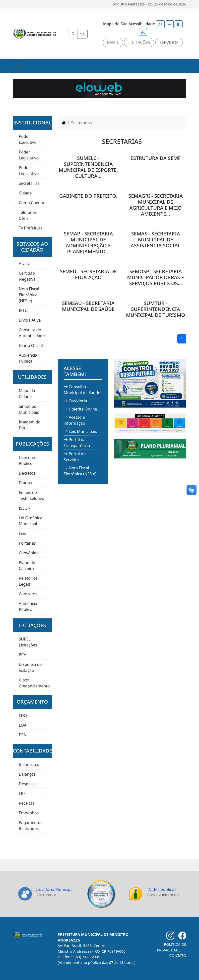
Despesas (28, 784)
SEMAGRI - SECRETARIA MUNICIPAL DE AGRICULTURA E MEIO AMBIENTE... (156, 205)
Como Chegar (32, 203)
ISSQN (25, 508)
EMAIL (113, 42)
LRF (22, 793)
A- (169, 24)
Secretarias (29, 183)
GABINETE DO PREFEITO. (88, 196)
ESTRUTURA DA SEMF (156, 158)
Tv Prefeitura (31, 228)
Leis (23, 533)
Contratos (28, 594)
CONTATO (178, 955)
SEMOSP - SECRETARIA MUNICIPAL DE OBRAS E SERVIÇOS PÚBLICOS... (155, 277)
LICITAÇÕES (139, 42)
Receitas (27, 803)
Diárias (25, 483)
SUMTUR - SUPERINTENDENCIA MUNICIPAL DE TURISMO (156, 309)
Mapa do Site (115, 24)
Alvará (25, 264)
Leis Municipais (83, 431)
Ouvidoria (78, 401)
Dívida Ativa (30, 320)
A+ (160, 24)
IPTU (23, 310)
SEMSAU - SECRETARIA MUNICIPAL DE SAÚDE (88, 306)
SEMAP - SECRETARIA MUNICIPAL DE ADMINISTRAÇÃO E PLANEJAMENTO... (88, 243)
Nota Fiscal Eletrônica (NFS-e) (29, 295)
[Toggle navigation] (20, 66)
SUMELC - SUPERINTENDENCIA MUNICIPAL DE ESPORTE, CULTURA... (88, 167)
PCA (23, 655)
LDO (23, 716)
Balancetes (29, 764)
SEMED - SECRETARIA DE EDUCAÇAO (88, 274)
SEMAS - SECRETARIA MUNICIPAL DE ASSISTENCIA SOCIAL (156, 240)
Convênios (29, 553)
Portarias (27, 543)
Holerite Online (83, 409)
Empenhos (29, 813)
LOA (23, 725)
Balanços (27, 774)
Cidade (25, 193)
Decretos (27, 473)
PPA (23, 735)
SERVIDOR (169, 42)
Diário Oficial (31, 345)
